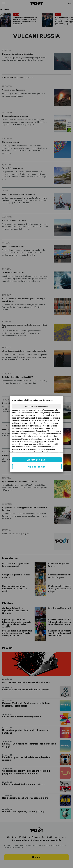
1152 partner (38, 442)
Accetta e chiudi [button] (37, 460)
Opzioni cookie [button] (37, 467)
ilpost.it (49, 444)
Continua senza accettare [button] (37, 406)
